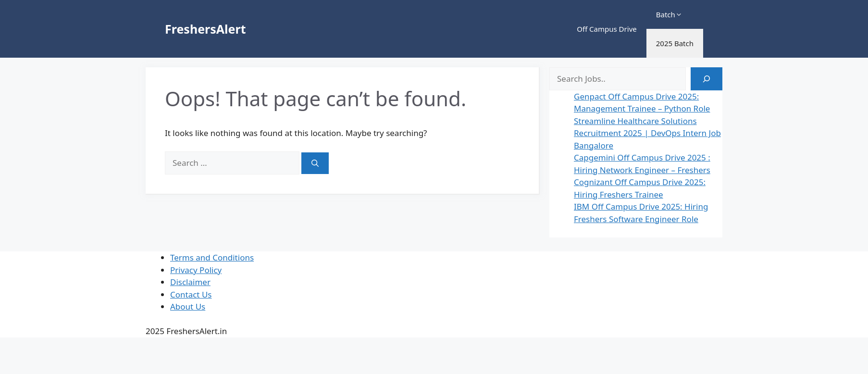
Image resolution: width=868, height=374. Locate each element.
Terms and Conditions (212, 257)
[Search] (315, 163)
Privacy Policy (196, 270)
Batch (669, 14)
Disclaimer (190, 282)
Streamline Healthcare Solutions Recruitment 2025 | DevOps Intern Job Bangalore (647, 133)
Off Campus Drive (607, 29)
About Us (188, 306)
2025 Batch (675, 43)
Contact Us (191, 294)
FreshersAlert (205, 29)
